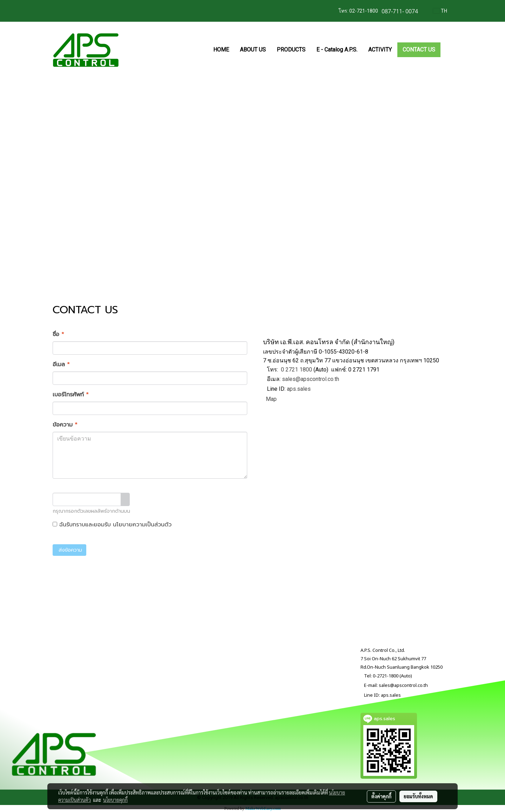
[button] (447, 50)
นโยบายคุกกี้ (115, 800)
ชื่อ (58, 334)
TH (440, 11)
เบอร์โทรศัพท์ (71, 395)
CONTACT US (419, 50)
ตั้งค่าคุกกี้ (381, 796)
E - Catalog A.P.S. (337, 50)
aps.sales (299, 389)
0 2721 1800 (297, 370)
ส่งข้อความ (69, 550)
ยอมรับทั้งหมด (418, 796)
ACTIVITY (380, 50)
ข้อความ (65, 425)
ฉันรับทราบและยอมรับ (112, 525)
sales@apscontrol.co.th (311, 379)
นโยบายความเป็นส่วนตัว (142, 525)
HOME (221, 50)
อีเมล (61, 364)
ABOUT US (253, 50)
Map (271, 399)
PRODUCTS (291, 50)
